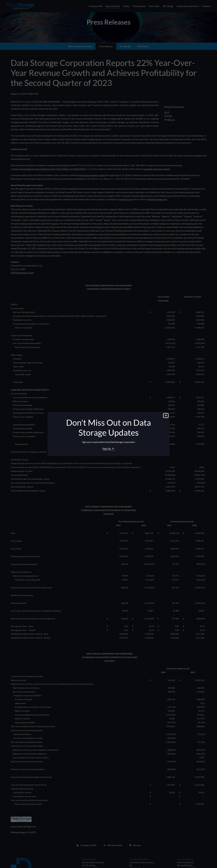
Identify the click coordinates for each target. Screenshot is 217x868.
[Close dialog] (166, 416)
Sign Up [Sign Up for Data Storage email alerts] (107, 449)
